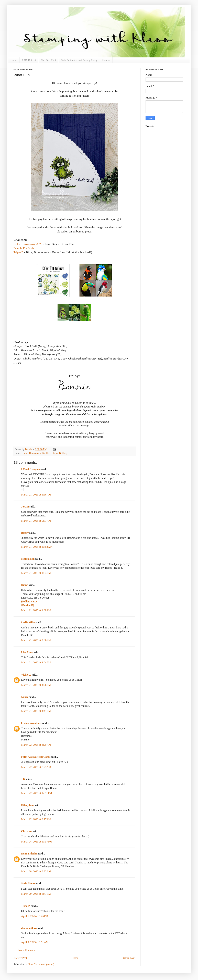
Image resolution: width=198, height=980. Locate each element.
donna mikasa (29, 928)
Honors (106, 60)
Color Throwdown (32, 453)
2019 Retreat (29, 60)
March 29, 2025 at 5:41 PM (36, 894)
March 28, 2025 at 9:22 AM (36, 871)
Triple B (19, 252)
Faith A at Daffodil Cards (36, 757)
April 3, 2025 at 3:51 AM (35, 942)
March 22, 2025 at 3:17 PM (36, 819)
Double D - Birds (24, 248)
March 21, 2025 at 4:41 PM (36, 711)
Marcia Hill (28, 559)
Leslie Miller (28, 622)
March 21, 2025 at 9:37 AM (36, 521)
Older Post (129, 958)
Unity (65, 453)
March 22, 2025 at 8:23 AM (36, 767)
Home (14, 60)
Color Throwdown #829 (28, 244)
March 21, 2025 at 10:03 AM (37, 547)
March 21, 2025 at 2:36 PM (36, 640)
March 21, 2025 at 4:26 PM (36, 685)
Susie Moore (28, 883)
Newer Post (21, 958)
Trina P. (26, 906)
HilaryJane (28, 805)
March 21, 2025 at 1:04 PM (36, 573)
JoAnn (25, 507)
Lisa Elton (27, 652)
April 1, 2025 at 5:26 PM (35, 916)
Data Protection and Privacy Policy (79, 60)
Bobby (25, 533)
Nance (25, 697)
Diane (25, 585)
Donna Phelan (29, 854)
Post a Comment (27, 950)
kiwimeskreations (31, 723)
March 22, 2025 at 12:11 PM (37, 793)
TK (23, 779)
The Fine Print (48, 60)
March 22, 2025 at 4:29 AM (36, 745)
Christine (27, 831)
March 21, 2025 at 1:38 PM (36, 610)
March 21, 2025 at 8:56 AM (36, 495)
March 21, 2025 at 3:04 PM (36, 662)
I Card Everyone (31, 469)
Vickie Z (26, 675)
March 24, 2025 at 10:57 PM (37, 842)
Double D (47, 453)
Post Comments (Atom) (41, 964)
